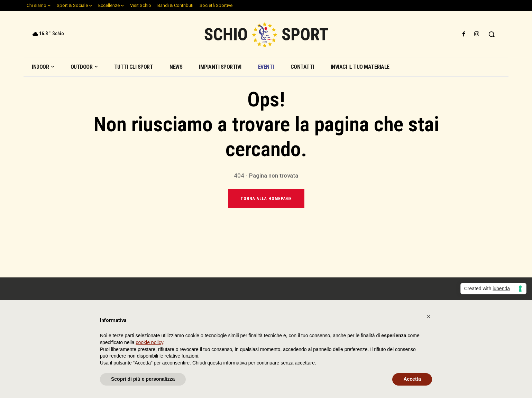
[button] (492, 34)
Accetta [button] (412, 379)
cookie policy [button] (150, 342)
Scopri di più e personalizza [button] (143, 379)
